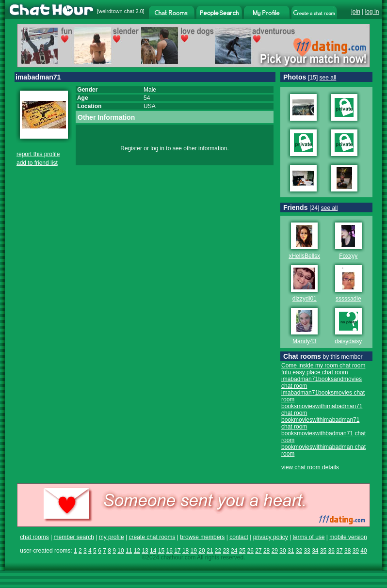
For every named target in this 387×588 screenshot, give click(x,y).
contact (239, 537)
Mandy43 (304, 341)
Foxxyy (348, 256)
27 (258, 551)
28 (266, 551)
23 (226, 551)
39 (356, 551)
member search (73, 537)
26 (250, 551)
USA (150, 106)
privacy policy (271, 537)
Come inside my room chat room (323, 366)
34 (315, 551)
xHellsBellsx (304, 256)
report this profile (38, 154)
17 (177, 551)
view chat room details (310, 467)
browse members (202, 537)
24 (234, 551)
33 (307, 551)
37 (339, 551)
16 (169, 551)
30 (282, 551)
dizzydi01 (305, 299)
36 (331, 551)
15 (161, 551)
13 (145, 551)
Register (131, 148)
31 (291, 551)
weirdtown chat (116, 11)
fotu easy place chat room (314, 372)
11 (129, 551)
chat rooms (34, 537)
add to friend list (37, 163)
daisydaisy (348, 341)
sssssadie (348, 299)
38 (347, 551)
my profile (112, 537)
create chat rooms (152, 537)
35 (323, 551)
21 (210, 551)
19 (194, 551)
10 (121, 551)
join (356, 12)
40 (363, 551)
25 (242, 551)
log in (372, 12)
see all (328, 78)
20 (202, 551)
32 (299, 551)
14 (153, 551)
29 (275, 551)
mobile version (348, 537)
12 (137, 551)
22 (218, 551)
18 (185, 551)
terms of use (308, 537)
